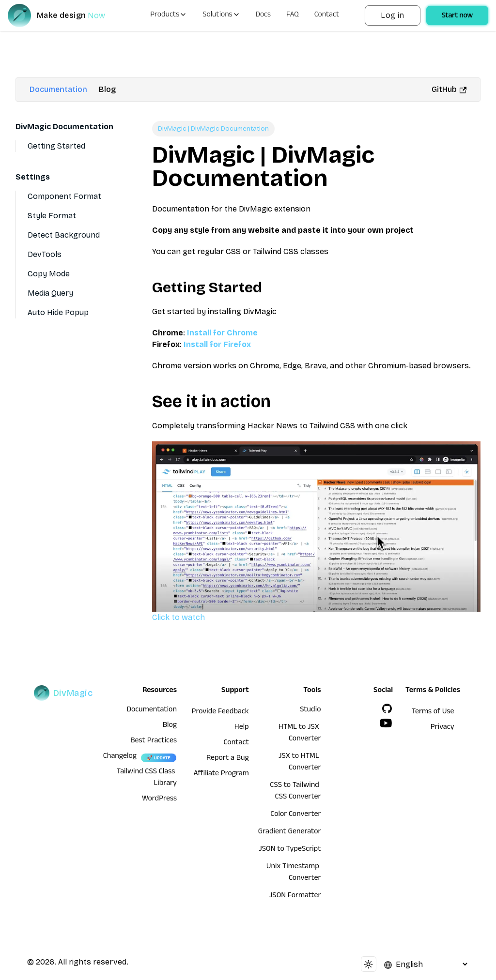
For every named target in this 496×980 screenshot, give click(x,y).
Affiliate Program (221, 774)
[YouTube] (386, 723)
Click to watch (316, 532)
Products (169, 15)
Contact (327, 15)
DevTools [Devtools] (45, 254)
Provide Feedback (220, 712)
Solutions (221, 15)
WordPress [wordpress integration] (159, 799)
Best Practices (154, 741)
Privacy (442, 728)
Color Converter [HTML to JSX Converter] (295, 815)
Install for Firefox (217, 344)
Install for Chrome (222, 333)
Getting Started (56, 146)
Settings (33, 177)
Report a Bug (228, 759)
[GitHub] (387, 709)
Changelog (120, 757)
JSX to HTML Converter (300, 763)
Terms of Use (433, 712)
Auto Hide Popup (58, 312)
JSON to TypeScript (290, 850)
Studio (310, 710)
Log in (392, 15)
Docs (263, 15)
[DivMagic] (66, 15)
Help (242, 728)
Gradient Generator (290, 832)
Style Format (52, 216)
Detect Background (64, 235)
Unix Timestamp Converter (294, 873)
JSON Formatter (295, 896)
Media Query (50, 293)
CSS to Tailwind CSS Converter (295, 792)
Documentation (58, 89)
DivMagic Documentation (64, 127)
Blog (107, 89)
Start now (457, 16)
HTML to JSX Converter (300, 734)
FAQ (293, 15)
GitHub (449, 89)
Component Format (64, 196)
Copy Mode (49, 274)
